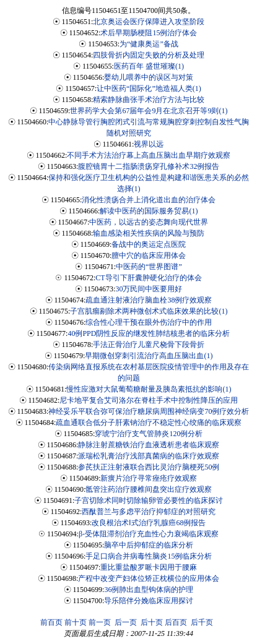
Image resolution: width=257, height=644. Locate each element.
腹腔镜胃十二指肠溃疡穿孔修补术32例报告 (149, 166)
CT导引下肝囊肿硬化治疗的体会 (148, 278)
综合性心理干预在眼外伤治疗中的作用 (149, 322)
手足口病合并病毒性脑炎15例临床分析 (149, 556)
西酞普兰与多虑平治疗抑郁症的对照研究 (149, 512)
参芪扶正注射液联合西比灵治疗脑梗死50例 (149, 467)
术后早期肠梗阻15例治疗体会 (149, 33)
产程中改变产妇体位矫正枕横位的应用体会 (149, 578)
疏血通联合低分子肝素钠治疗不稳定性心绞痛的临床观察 (149, 423)
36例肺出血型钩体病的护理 (149, 590)
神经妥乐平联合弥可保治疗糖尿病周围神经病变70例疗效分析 (149, 411)
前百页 (51, 622)
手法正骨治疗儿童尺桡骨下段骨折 (149, 345)
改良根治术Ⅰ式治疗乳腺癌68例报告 (149, 523)
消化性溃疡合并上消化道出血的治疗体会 (149, 200)
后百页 (176, 622)
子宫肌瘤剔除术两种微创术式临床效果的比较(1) (149, 311)
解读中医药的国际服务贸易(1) (149, 211)
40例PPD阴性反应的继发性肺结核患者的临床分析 (149, 333)
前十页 (76, 622)
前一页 (100, 622)
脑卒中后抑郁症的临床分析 (149, 545)
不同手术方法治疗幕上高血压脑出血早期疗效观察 (149, 155)
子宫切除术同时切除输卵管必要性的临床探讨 (149, 500)
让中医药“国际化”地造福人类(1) (149, 88)
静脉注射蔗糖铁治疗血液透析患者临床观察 (149, 445)
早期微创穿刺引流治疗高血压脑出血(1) (149, 356)
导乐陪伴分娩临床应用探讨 (149, 601)
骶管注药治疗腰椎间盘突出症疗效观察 (149, 489)
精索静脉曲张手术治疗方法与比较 (149, 100)
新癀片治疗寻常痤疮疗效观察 (149, 478)
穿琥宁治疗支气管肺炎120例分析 (149, 434)
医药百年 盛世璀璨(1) (149, 66)
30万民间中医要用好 (149, 289)
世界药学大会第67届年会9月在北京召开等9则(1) (149, 111)
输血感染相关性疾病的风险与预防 (149, 233)
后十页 (152, 622)
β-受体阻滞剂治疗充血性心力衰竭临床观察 (149, 534)
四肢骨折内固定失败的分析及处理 (149, 55)
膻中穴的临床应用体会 (149, 255)
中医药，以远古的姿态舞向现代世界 (149, 222)
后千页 (202, 622)
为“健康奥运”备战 (149, 44)
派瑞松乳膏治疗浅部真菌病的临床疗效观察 (149, 456)
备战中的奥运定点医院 (149, 244)
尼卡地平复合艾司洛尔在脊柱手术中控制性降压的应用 (149, 400)
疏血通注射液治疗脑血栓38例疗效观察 (149, 300)
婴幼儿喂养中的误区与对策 (149, 77)
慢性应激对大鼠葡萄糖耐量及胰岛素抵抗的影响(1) (149, 389)
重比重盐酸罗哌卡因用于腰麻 (149, 567)
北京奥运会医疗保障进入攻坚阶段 (149, 22)
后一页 (126, 622)
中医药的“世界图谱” (149, 267)
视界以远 (149, 144)
